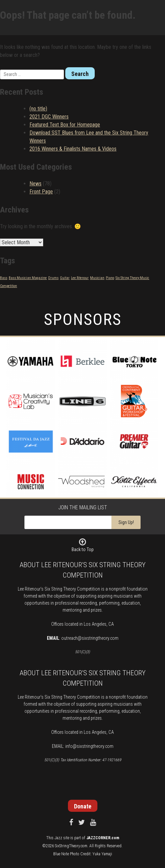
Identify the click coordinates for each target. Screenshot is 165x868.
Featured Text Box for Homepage (65, 125)
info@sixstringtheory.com (89, 746)
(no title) (38, 109)
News (35, 184)
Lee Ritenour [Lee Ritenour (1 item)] (80, 278)
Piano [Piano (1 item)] (110, 278)
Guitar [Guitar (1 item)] (65, 278)
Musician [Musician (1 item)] (97, 278)
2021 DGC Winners (49, 117)
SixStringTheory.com (71, 846)
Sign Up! (126, 522)
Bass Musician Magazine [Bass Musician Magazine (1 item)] (28, 278)
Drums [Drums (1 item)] (53, 278)
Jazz (58, 838)
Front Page (41, 192)
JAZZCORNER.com (103, 838)
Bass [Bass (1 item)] (4, 278)
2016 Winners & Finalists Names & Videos (73, 149)
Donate (83, 806)
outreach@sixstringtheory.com (90, 638)
